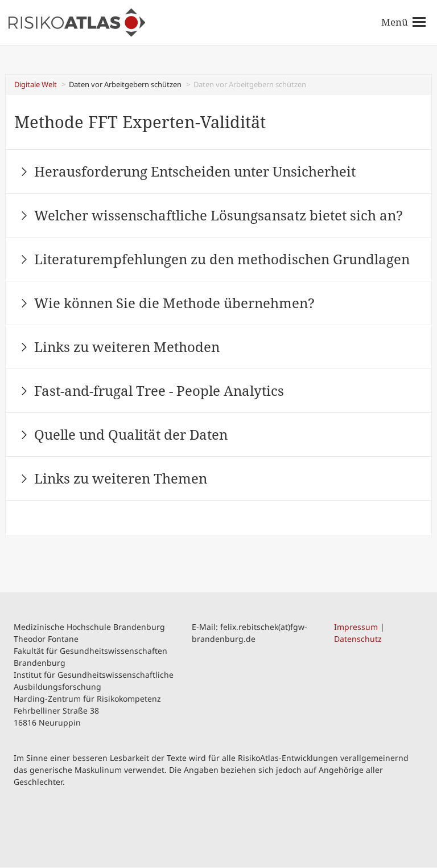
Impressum (356, 627)
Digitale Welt (36, 84)
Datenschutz (358, 639)
